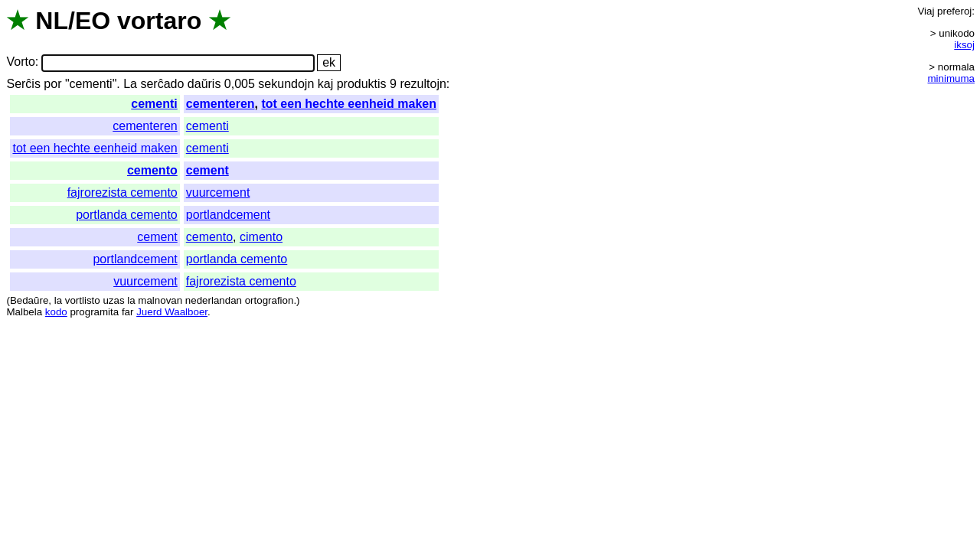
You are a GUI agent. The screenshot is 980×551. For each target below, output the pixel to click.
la (58, 300)
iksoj (964, 45)
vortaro (159, 21)
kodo (56, 312)
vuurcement (218, 192)
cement (207, 170)
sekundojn (286, 84)
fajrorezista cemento (122, 192)
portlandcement (228, 215)
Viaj (926, 11)
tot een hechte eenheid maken (349, 104)
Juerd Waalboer (172, 312)
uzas (113, 300)
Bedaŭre (29, 300)
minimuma (951, 78)
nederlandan (214, 300)
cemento (152, 170)
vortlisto (83, 300)
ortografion (269, 300)
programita (94, 312)
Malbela (24, 312)
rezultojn (423, 84)
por (52, 84)
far (128, 312)
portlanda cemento (127, 215)
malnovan (160, 300)
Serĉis (23, 84)
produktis (362, 84)
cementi (154, 104)
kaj (325, 84)
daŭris (204, 84)
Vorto (20, 62)
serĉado (162, 84)
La (130, 84)
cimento (261, 237)
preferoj (954, 11)
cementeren (220, 104)
